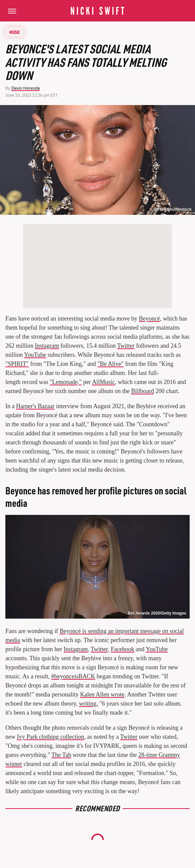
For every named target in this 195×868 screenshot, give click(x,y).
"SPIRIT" (17, 364)
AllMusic (104, 382)
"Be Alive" (111, 364)
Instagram (47, 346)
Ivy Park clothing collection (51, 737)
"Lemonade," (66, 382)
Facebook (123, 649)
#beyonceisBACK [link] (73, 676)
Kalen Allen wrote (102, 694)
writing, (89, 704)
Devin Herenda (26, 88)
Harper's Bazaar (35, 406)
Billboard (142, 391)
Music (15, 32)
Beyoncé (149, 319)
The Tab (61, 755)
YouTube (35, 355)
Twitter (126, 346)
